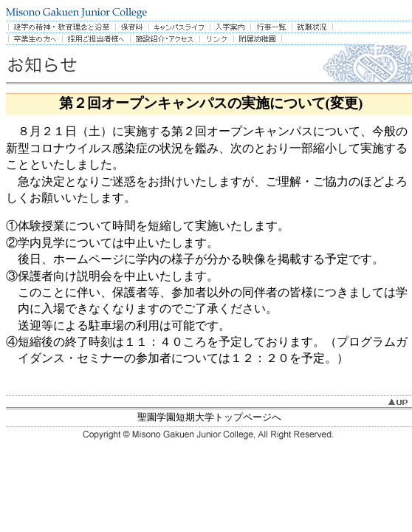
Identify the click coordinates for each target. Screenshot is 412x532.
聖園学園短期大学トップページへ (209, 417)
